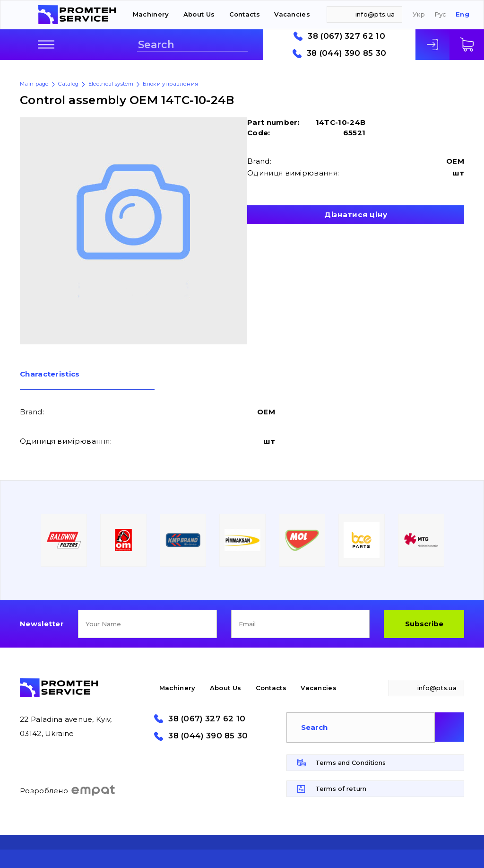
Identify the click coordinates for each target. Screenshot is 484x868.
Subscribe (424, 624)
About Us (199, 14)
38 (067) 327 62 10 (346, 36)
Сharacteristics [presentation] (50, 374)
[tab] (87, 380)
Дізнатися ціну (356, 215)
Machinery (151, 14)
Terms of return (341, 789)
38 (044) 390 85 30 (346, 53)
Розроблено (68, 790)
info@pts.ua (375, 14)
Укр (419, 14)
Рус (441, 14)
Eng (462, 14)
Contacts (245, 14)
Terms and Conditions (351, 763)
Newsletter (42, 624)
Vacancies (292, 14)
